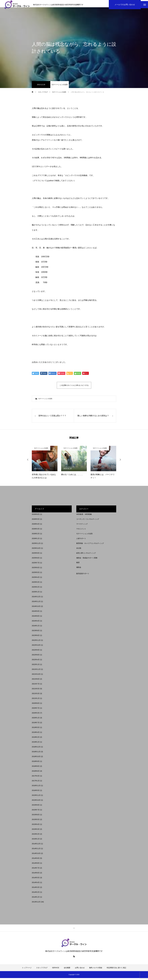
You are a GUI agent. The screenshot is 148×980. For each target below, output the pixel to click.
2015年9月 (36, 807)
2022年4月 (36, 662)
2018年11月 (36, 754)
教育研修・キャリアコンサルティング (90, 545)
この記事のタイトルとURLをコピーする (74, 387)
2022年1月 (36, 666)
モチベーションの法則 (60, 87)
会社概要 (67, 970)
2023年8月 (36, 632)
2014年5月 (36, 880)
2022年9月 (36, 652)
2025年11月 (36, 545)
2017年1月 (36, 783)
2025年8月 (36, 560)
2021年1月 (36, 700)
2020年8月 (36, 705)
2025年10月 (36, 550)
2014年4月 (36, 884)
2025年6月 (36, 569)
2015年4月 (36, 826)
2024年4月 (36, 623)
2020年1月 (36, 720)
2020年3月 (36, 715)
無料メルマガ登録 (96, 970)
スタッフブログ (42, 970)
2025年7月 (36, 565)
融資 (78, 564)
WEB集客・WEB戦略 (84, 516)
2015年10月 (36, 802)
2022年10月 (36, 647)
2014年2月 (36, 894)
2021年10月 (36, 676)
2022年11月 (36, 642)
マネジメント (81, 531)
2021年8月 (36, 681)
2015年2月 (36, 836)
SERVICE (56, 970)
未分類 (79, 550)
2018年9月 (36, 763)
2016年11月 (36, 787)
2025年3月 (36, 584)
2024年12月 (36, 599)
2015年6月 (36, 817)
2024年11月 (36, 603)
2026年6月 (36, 516)
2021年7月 (36, 686)
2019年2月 (36, 739)
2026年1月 (36, 540)
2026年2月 (36, 536)
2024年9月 (36, 613)
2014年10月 (36, 855)
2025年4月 (36, 579)
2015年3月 (36, 831)
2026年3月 (36, 531)
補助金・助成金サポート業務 (87, 560)
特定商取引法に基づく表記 (116, 970)
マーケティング (82, 526)
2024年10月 (36, 608)
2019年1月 (36, 744)
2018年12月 (36, 749)
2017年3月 (36, 778)
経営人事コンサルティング (86, 555)
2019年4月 (36, 734)
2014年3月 (36, 889)
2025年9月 (36, 555)
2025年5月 (36, 574)
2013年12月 (36, 904)
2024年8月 (36, 618)
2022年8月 (36, 657)
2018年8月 (36, 768)
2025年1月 (36, 594)
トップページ (27, 970)
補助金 (79, 569)
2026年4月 (36, 526)
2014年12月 (36, 846)
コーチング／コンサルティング (88, 521)
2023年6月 (36, 637)
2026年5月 (36, 521)
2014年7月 (36, 870)
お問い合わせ (80, 970)
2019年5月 (36, 729)
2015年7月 (36, 812)
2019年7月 (36, 725)
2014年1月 (36, 899)
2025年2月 (36, 589)
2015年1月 (36, 841)
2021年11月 (36, 671)
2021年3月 (36, 695)
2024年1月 (36, 628)
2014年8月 (36, 865)
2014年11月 (36, 850)
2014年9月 (36, 860)
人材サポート (81, 540)
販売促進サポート (83, 575)
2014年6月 (36, 875)
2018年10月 (36, 758)
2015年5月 (36, 821)
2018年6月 (36, 773)
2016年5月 (36, 792)
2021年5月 (36, 691)
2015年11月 (36, 797)
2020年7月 (36, 710)
